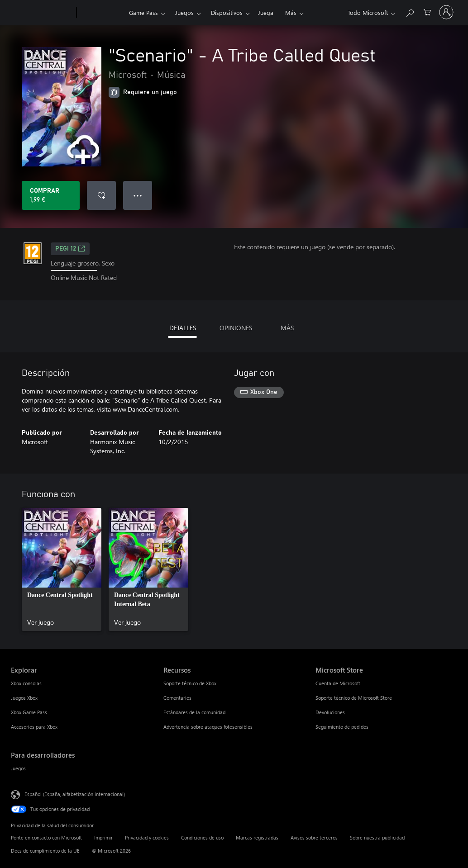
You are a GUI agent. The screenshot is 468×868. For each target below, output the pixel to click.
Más (291, 12)
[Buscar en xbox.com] (410, 12)
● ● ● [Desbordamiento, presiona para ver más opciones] (138, 195)
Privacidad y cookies (147, 837)
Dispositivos (227, 12)
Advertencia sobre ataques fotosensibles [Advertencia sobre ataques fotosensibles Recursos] (208, 727)
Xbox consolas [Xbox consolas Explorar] (26, 683)
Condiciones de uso (202, 837)
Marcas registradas (257, 837)
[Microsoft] (42, 13)
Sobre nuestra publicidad (377, 837)
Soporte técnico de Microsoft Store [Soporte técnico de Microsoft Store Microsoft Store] (354, 698)
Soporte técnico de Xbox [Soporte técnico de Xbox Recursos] (190, 683)
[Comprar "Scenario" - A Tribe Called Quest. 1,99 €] (51, 195)
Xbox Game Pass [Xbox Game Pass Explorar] (29, 712)
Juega (266, 12)
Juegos (184, 12)
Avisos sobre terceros (314, 837)
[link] (62, 569)
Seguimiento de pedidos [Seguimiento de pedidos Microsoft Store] (342, 727)
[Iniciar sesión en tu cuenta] (446, 12)
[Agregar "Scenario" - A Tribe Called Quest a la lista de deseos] (101, 195)
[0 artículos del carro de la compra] (427, 12)
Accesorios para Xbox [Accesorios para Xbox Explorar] (34, 727)
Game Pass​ (143, 12)
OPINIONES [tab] (236, 328)
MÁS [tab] (287, 328)
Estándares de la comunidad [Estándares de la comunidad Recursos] (194, 712)
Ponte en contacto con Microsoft (46, 837)
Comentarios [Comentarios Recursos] (177, 698)
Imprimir (103, 837)
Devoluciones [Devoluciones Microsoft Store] (330, 712)
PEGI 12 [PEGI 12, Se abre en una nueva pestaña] (70, 249)
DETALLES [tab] (183, 328)
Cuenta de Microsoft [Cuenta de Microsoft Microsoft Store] (338, 683)
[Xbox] (102, 13)
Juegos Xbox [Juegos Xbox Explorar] (24, 698)
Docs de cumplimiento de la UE (45, 851)
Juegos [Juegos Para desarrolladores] (18, 768)
